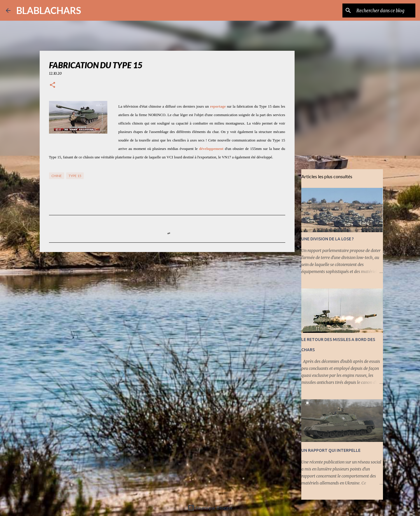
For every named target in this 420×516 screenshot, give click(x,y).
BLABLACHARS (49, 10)
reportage (218, 106)
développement (211, 149)
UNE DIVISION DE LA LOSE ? (328, 239)
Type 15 (75, 176)
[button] (52, 85)
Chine (57, 176)
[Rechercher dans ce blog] (385, 11)
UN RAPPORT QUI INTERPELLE (331, 450)
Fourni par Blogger (210, 508)
